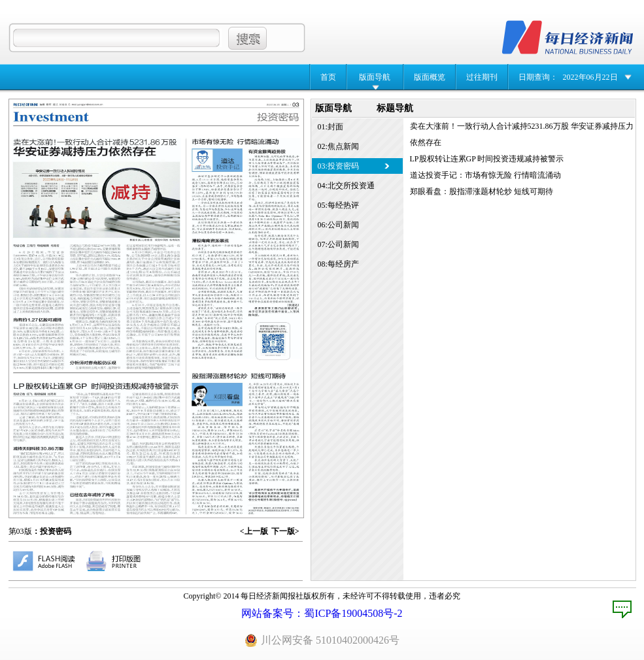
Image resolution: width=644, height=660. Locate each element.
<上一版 (254, 531)
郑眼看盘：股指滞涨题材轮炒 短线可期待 (482, 191)
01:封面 (330, 127)
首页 (328, 77)
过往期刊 (482, 77)
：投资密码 (52, 531)
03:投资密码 (338, 166)
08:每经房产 (338, 264)
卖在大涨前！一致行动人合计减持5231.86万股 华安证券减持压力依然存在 (522, 134)
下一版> (285, 531)
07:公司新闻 (338, 244)
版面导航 (375, 77)
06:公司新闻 (338, 225)
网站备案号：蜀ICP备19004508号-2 (322, 613)
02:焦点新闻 (338, 146)
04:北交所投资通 (346, 186)
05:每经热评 (338, 205)
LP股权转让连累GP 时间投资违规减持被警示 (487, 159)
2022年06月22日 (590, 77)
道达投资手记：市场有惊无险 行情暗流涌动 (485, 175)
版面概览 (430, 77)
